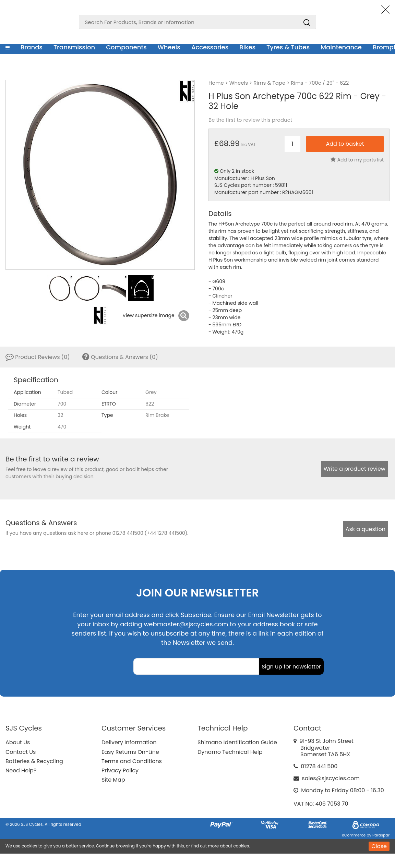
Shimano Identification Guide (237, 742)
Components (126, 47)
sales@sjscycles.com (331, 778)
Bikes (247, 47)
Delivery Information (129, 742)
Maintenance (341, 47)
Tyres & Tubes (288, 47)
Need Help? (21, 770)
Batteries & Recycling (34, 761)
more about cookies (228, 846)
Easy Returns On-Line (130, 752)
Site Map (113, 780)
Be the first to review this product (250, 120)
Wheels (169, 47)
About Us (18, 742)
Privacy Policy (120, 770)
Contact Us (21, 752)
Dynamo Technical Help (230, 752)
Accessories (210, 47)
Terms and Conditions (132, 761)
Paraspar (381, 835)
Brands (32, 47)
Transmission (74, 47)
